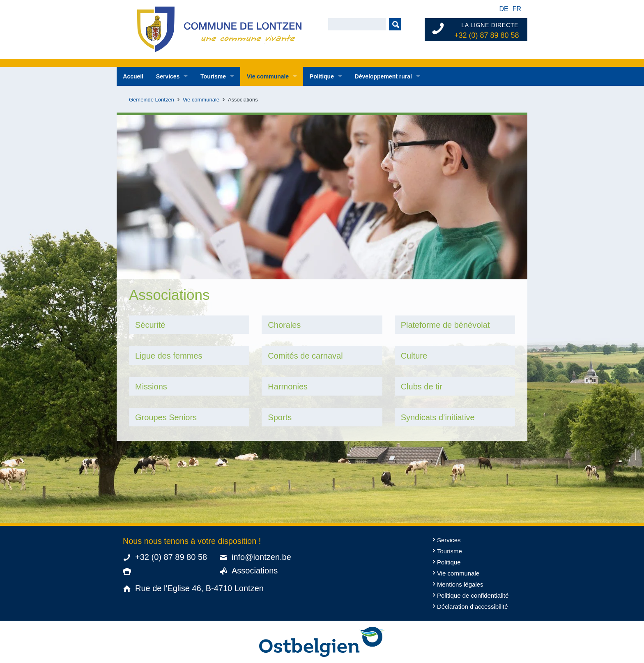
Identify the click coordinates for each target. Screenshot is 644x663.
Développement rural (383, 76)
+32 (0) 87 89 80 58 (487, 35)
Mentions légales (460, 584)
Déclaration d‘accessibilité (473, 607)
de (504, 9)
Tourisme (213, 76)
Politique (322, 76)
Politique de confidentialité (473, 595)
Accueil (133, 76)
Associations (255, 571)
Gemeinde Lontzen (152, 100)
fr (517, 9)
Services (168, 76)
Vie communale (268, 76)
